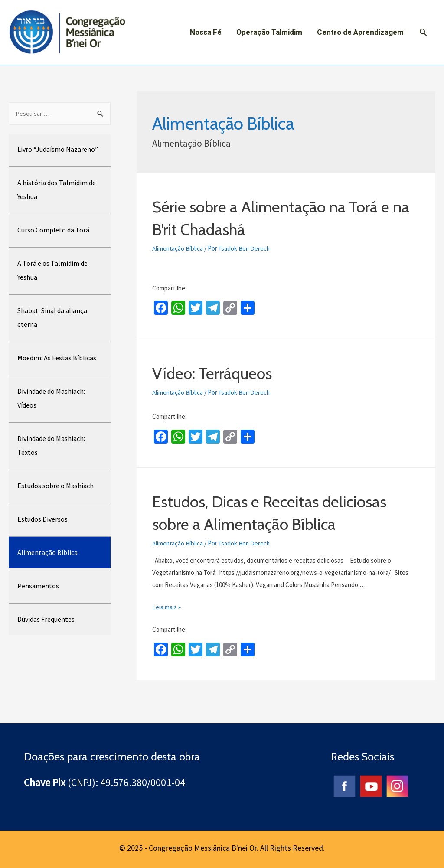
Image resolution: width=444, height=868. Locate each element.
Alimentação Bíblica (47, 553)
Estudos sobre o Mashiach (55, 486)
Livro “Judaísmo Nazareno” (58, 150)
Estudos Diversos (42, 519)
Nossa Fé (206, 32)
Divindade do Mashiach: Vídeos (51, 398)
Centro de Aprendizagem (360, 32)
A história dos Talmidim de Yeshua (57, 190)
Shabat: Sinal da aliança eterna (52, 318)
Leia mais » (166, 606)
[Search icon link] (423, 32)
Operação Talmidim (269, 32)
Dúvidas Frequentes (46, 620)
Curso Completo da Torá (53, 230)
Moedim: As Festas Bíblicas (57, 358)
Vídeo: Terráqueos (218, 372)
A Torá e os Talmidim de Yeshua (52, 271)
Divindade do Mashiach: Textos (51, 446)
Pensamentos (38, 586)
